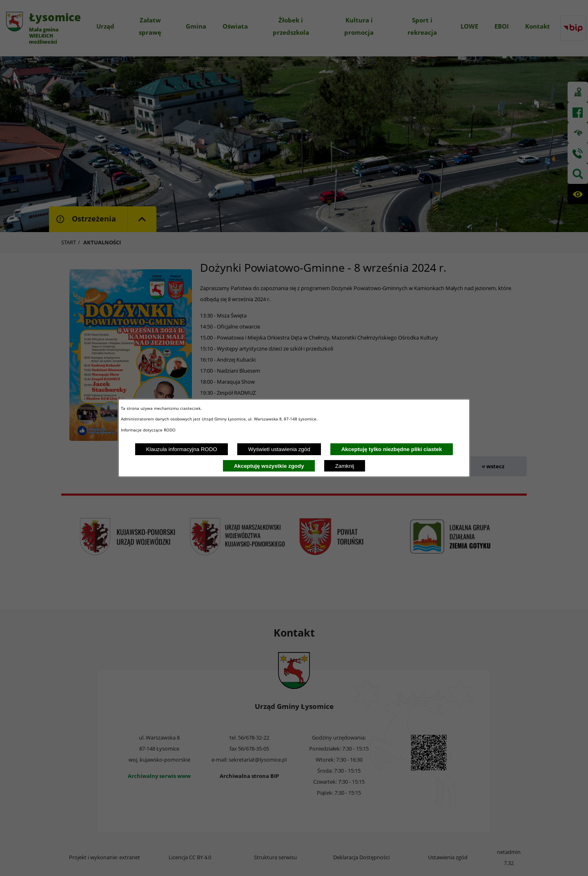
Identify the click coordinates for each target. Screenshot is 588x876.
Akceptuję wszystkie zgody (269, 466)
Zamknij (345, 466)
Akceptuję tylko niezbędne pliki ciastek (392, 449)
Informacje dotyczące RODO (149, 430)
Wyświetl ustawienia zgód (279, 449)
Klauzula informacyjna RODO (182, 449)
